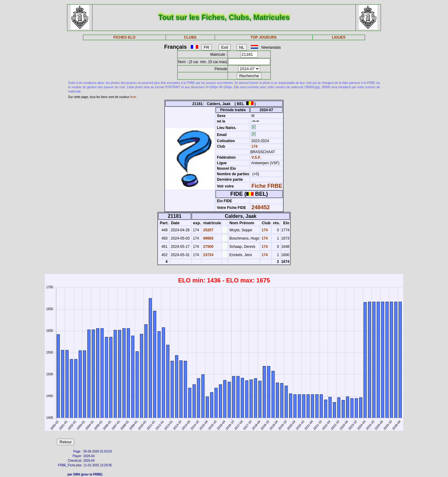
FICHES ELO (124, 37)
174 (254, 146)
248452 (261, 207)
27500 (208, 247)
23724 (208, 255)
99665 (208, 238)
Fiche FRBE (267, 186)
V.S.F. (256, 157)
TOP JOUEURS (264, 37)
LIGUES (339, 37)
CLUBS (190, 37)
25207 (208, 230)
